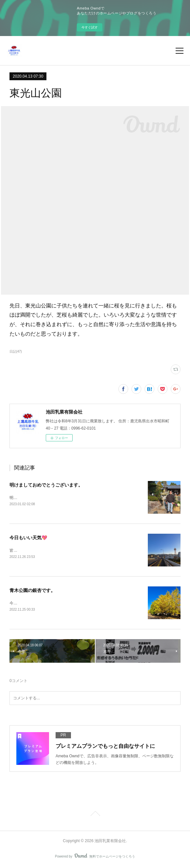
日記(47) (16, 351)
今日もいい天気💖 (28, 538)
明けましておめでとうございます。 (46, 485)
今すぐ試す (90, 27)
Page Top (95, 815)
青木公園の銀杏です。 (32, 591)
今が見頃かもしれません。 (33, 603)
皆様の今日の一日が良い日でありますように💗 (51, 551)
